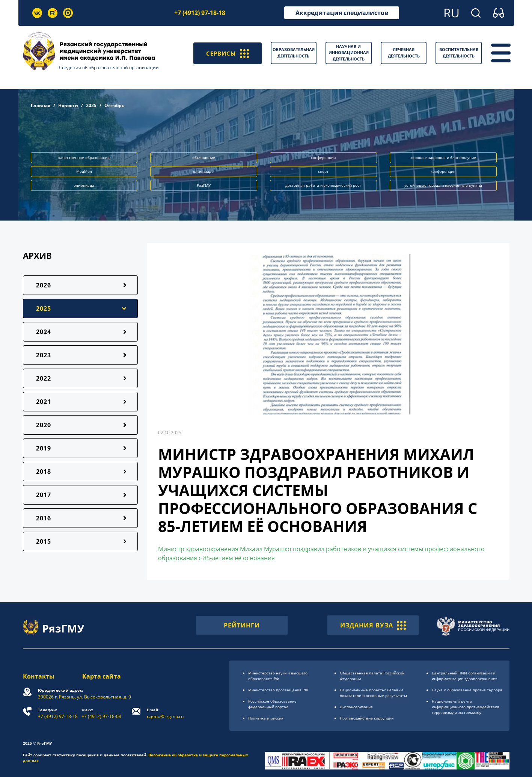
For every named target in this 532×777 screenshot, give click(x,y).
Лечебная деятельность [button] (404, 53)
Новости (68, 105)
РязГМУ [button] (204, 185)
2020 (44, 425)
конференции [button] (323, 157)
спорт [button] (323, 171)
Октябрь (114, 105)
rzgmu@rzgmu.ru (166, 713)
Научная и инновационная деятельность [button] (349, 53)
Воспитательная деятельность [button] (459, 53)
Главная (41, 105)
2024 (44, 332)
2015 (44, 541)
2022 (44, 378)
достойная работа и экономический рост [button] (323, 185)
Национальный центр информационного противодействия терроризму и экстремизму (466, 707)
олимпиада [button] (84, 185)
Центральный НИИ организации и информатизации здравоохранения (465, 676)
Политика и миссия (266, 718)
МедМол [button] (84, 171)
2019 (44, 448)
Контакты (39, 676)
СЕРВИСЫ (227, 53)
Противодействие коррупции (367, 718)
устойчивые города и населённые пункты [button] (443, 185)
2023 (44, 355)
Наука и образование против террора (467, 690)
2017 (44, 495)
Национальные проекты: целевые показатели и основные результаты (373, 693)
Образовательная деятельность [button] (294, 53)
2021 (44, 402)
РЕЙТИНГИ (242, 625)
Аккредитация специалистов (342, 13)
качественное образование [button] (84, 157)
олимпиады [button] (204, 171)
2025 (91, 105)
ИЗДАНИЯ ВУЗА (373, 625)
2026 (44, 285)
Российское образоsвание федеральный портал (272, 704)
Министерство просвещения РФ (278, 690)
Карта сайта (102, 676)
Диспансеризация (356, 707)
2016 (44, 518)
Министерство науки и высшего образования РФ (278, 676)
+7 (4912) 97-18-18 (200, 13)
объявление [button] (204, 157)
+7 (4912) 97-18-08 (102, 713)
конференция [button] (443, 171)
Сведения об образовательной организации (109, 67)
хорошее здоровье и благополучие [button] (443, 157)
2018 (44, 472)
